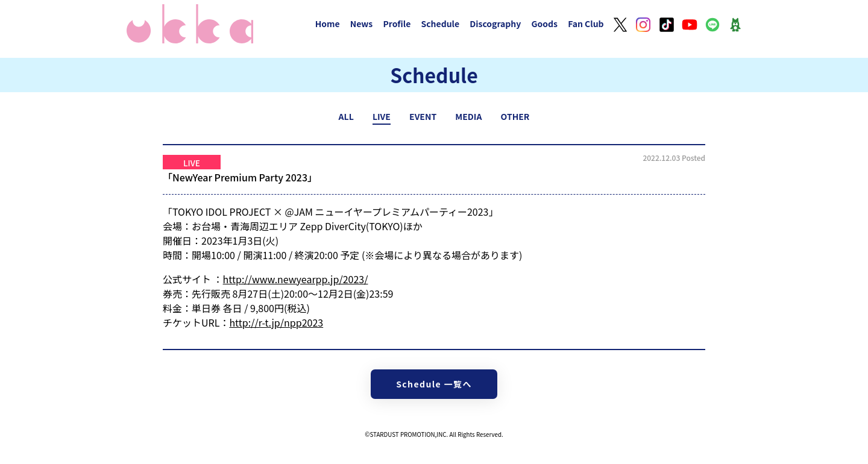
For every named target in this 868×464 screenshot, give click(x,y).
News (362, 24)
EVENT (423, 116)
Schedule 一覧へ (434, 384)
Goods (544, 24)
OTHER (515, 116)
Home (328, 24)
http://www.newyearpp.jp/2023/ (296, 279)
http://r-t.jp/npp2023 (276, 322)
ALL (346, 116)
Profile (397, 24)
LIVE (382, 116)
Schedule (440, 24)
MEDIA (468, 116)
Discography (495, 24)
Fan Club (586, 24)
